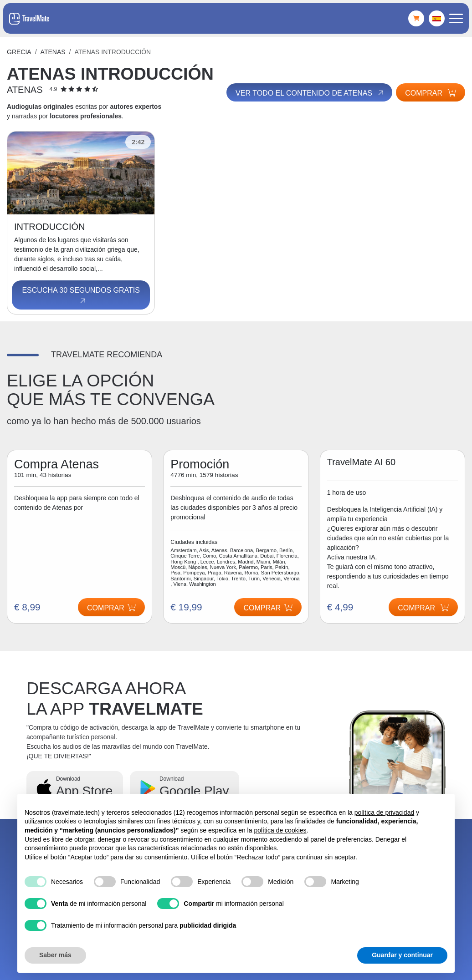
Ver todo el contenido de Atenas (309, 93)
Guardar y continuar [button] (402, 955)
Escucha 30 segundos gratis (81, 296)
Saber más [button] (55, 955)
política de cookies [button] (280, 830)
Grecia (19, 52)
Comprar (431, 93)
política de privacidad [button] (385, 812)
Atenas (53, 52)
